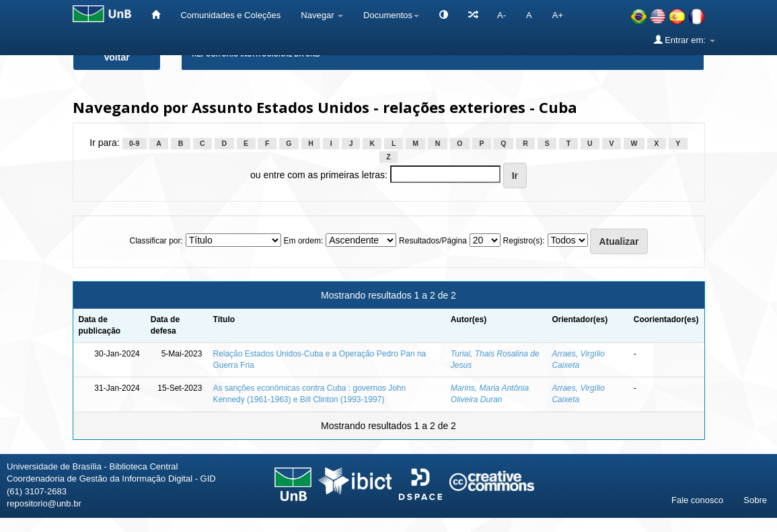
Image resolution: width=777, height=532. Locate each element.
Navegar (322, 15)
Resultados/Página (433, 241)
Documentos (391, 15)
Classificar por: (156, 241)
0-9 (134, 143)
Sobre (755, 500)
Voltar (117, 57)
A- (502, 15)
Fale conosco (697, 500)
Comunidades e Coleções (230, 15)
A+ (558, 15)
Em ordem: (304, 241)
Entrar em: (684, 40)
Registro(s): (524, 241)
